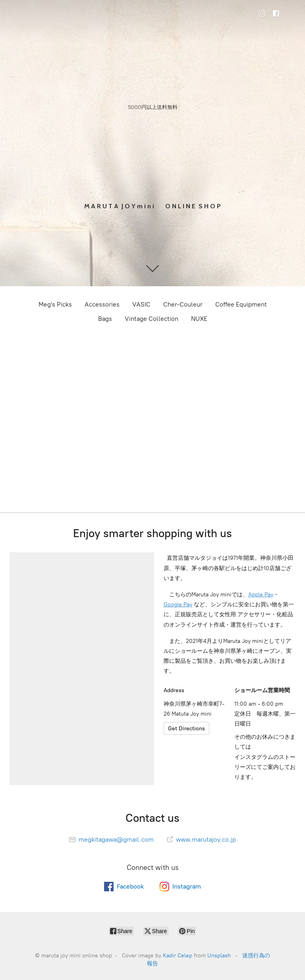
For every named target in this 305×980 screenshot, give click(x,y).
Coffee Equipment (241, 304)
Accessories (102, 304)
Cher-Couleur (183, 304)
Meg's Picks (55, 304)
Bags (105, 319)
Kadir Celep (178, 956)
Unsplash (219, 956)
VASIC (141, 304)
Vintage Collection (152, 319)
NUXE (199, 319)
